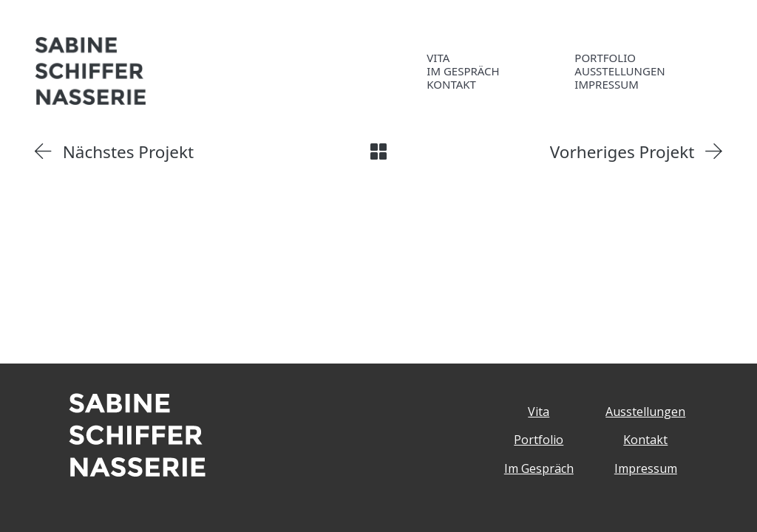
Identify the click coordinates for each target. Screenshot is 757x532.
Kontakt (645, 440)
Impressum (646, 468)
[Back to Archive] (378, 151)
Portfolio (539, 440)
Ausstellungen (645, 412)
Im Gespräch (539, 468)
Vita (539, 412)
